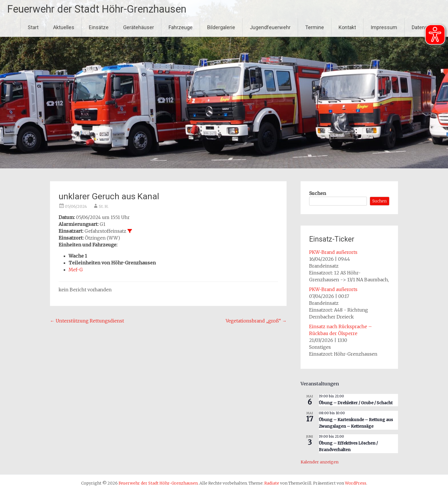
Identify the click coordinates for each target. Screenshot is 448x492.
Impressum (384, 27)
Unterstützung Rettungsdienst (87, 321)
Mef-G (76, 270)
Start (33, 27)
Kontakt (347, 27)
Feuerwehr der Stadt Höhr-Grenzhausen (97, 9)
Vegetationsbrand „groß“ (256, 321)
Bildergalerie (221, 27)
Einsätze (99, 27)
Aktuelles (64, 27)
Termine (315, 27)
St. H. (104, 206)
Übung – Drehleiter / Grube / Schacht (356, 403)
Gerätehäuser (139, 27)
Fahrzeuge (181, 27)
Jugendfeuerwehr (270, 27)
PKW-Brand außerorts (333, 252)
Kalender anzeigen (320, 462)
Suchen (318, 193)
